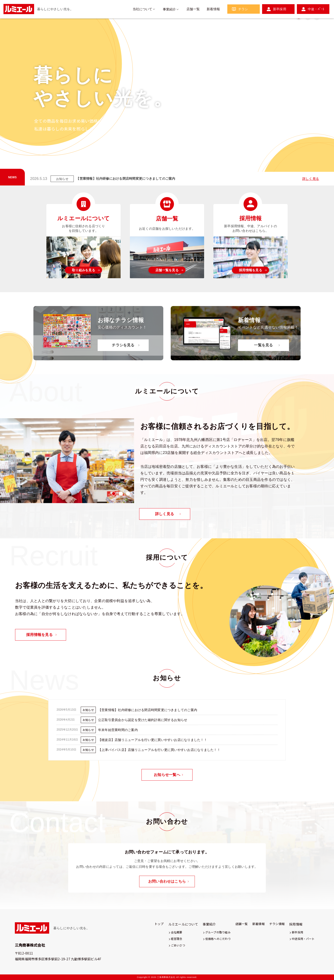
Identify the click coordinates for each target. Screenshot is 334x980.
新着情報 (213, 9)
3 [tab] (317, 166)
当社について (142, 9)
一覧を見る (263, 345)
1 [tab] (299, 166)
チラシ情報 (277, 924)
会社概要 (177, 932)
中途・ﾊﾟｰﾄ (316, 9)
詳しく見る (311, 179)
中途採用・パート (303, 939)
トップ (159, 924)
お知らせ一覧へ (167, 775)
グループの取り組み (218, 932)
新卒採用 (280, 9)
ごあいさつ (178, 945)
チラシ (243, 9)
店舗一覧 (193, 9)
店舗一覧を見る (167, 270)
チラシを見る (123, 345)
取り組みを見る (83, 270)
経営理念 (177, 939)
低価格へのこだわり (218, 939)
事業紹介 (169, 9)
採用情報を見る (250, 270)
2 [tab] (308, 166)
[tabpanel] (67, 461)
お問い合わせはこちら (167, 881)
